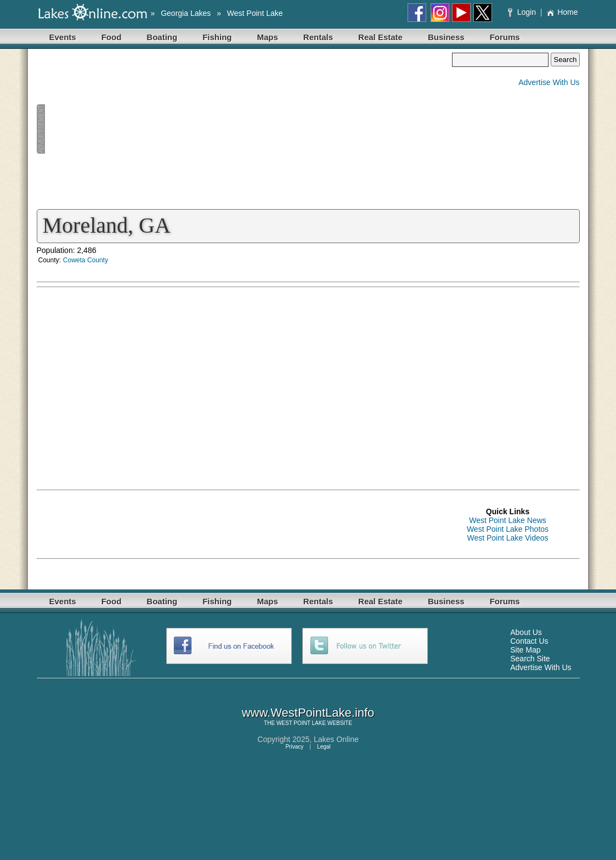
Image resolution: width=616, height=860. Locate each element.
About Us (526, 632)
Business (446, 37)
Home (562, 12)
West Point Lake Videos (507, 538)
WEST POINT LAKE (301, 723)
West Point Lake (255, 13)
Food (112, 37)
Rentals (318, 37)
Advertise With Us (549, 82)
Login (523, 12)
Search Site (530, 659)
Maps (268, 37)
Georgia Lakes (186, 13)
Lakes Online (336, 739)
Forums (505, 37)
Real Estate (380, 37)
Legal (324, 747)
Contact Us (529, 641)
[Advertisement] (245, 130)
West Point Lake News (508, 520)
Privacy (294, 747)
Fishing (217, 37)
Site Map (525, 650)
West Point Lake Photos (508, 529)
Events (63, 37)
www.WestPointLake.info (308, 713)
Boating (162, 37)
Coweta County (86, 260)
